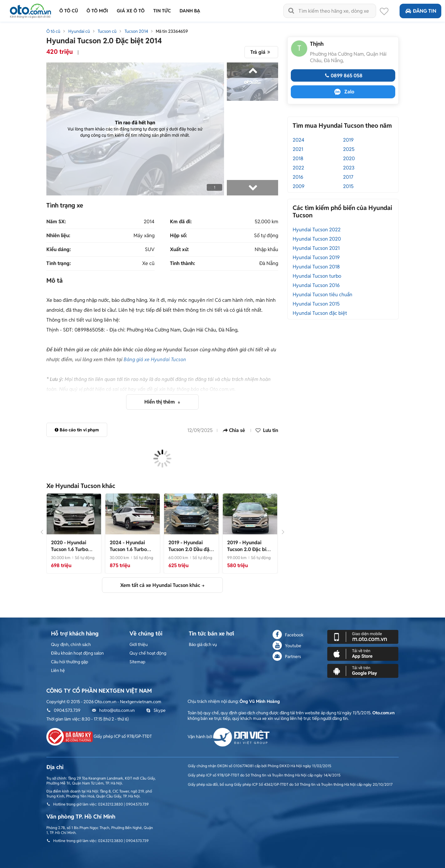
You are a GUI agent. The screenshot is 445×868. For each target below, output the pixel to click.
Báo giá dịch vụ (203, 644)
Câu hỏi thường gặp (70, 662)
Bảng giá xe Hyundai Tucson (155, 359)
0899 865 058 (343, 76)
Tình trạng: (59, 263)
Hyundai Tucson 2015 (316, 304)
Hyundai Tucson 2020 (317, 239)
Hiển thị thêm (160, 402)
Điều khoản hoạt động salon (77, 653)
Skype (156, 710)
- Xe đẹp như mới (249, 549)
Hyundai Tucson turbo (317, 276)
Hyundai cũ (79, 31)
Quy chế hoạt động (148, 653)
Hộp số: (178, 236)
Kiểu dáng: (59, 250)
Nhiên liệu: (58, 236)
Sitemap (137, 662)
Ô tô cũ (53, 31)
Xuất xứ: (179, 250)
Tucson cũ (107, 31)
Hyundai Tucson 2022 (317, 230)
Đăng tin (420, 11)
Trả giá (261, 52)
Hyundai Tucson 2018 (316, 267)
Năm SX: (56, 222)
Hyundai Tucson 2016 (316, 285)
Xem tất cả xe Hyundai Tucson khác (160, 585)
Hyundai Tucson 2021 (316, 248)
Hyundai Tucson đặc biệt (320, 313)
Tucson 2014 (136, 31)
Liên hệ (58, 670)
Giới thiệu (139, 644)
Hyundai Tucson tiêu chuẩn (322, 295)
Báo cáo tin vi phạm (77, 430)
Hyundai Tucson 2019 (316, 257)
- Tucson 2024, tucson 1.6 (130, 553)
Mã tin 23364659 (172, 31)
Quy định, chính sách (71, 644)
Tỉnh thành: (182, 263)
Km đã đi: (181, 222)
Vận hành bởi (229, 737)
